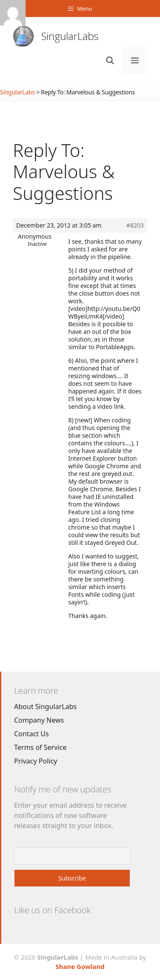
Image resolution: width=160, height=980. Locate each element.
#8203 (135, 225)
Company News (39, 720)
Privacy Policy (36, 761)
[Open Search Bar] (110, 61)
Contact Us (31, 734)
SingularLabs (70, 36)
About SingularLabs (45, 707)
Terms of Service (40, 747)
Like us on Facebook (52, 910)
